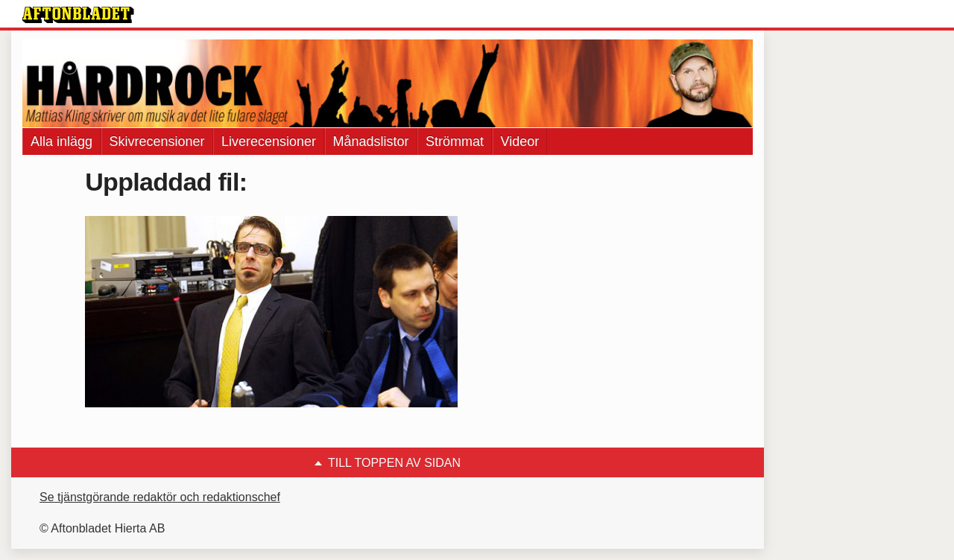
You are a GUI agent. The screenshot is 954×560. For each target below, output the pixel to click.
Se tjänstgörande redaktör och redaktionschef (160, 497)
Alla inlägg (61, 141)
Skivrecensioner (157, 141)
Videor (520, 141)
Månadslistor (371, 141)
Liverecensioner (269, 141)
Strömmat (455, 141)
